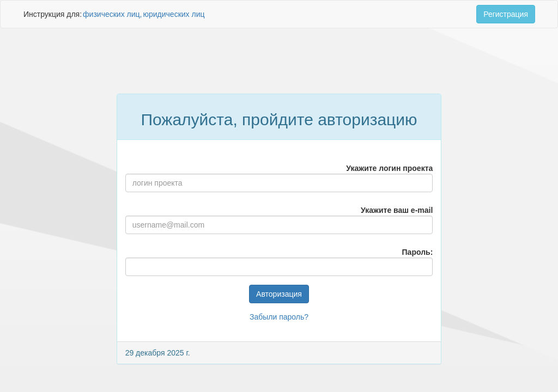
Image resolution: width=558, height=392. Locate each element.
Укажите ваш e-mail (397, 210)
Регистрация (506, 14)
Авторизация (279, 294)
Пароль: (418, 252)
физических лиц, (112, 14)
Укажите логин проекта (389, 168)
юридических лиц (174, 14)
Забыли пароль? (279, 317)
